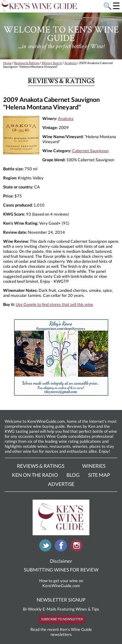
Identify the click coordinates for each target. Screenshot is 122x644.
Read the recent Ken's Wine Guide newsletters (61, 632)
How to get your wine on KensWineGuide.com (61, 583)
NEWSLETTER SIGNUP (61, 600)
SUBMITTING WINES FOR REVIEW (61, 570)
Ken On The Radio (35, 475)
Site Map (99, 475)
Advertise (61, 484)
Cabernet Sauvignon (90, 151)
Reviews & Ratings (27, 63)
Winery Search (52, 63)
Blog (73, 475)
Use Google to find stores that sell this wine (54, 304)
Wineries (94, 466)
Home (7, 63)
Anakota (71, 63)
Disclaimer (61, 561)
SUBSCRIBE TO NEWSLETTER (62, 619)
